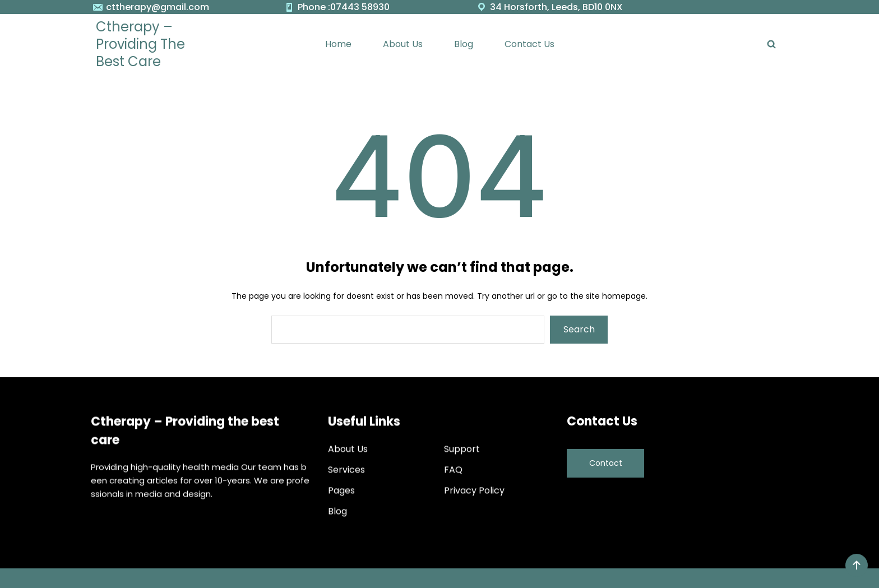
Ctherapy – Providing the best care (140, 44)
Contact (606, 460)
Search (579, 329)
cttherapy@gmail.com (158, 7)
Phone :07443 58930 (344, 7)
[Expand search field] (772, 44)
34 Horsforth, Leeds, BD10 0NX (556, 7)
